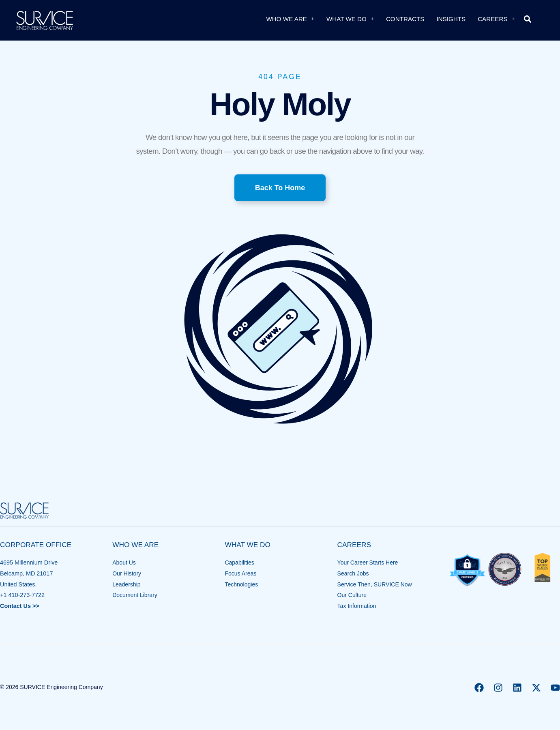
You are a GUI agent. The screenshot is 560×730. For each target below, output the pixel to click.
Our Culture (352, 595)
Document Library (135, 595)
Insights (451, 19)
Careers (496, 19)
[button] (528, 19)
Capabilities (240, 563)
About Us (124, 563)
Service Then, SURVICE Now (376, 584)
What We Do (350, 19)
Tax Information (357, 606)
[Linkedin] (517, 688)
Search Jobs (354, 573)
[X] (536, 688)
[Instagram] (498, 688)
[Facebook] (479, 688)
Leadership (127, 584)
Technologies (242, 584)
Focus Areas (241, 573)
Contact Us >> (20, 606)
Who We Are (290, 19)
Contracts (405, 19)
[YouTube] (555, 688)
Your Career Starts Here (369, 563)
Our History (127, 573)
